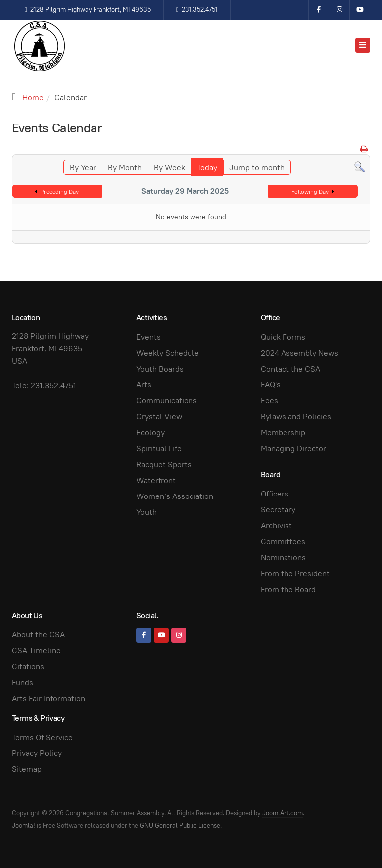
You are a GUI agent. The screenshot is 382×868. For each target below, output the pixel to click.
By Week (169, 168)
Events (148, 337)
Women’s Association (175, 496)
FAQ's (271, 385)
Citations (28, 667)
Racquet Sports (164, 464)
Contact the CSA (290, 369)
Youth (146, 512)
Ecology (150, 433)
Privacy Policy (37, 753)
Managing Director (293, 448)
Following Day (310, 191)
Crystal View (159, 417)
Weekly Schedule (168, 353)
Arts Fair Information (48, 698)
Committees (283, 542)
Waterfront (156, 480)
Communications (167, 401)
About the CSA (38, 635)
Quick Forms (283, 337)
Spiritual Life (159, 448)
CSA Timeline (36, 651)
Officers (275, 494)
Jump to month (257, 168)
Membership (283, 433)
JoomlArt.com (283, 813)
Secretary (278, 510)
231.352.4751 (197, 10)
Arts (144, 385)
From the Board (288, 589)
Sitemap (27, 769)
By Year (83, 168)
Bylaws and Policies (296, 417)
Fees (269, 401)
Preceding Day (59, 191)
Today (207, 168)
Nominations (283, 558)
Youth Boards (160, 369)
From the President (295, 573)
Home (33, 97)
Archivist (276, 526)
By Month (125, 168)
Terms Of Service (42, 737)
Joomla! (24, 825)
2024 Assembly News (299, 353)
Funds (23, 682)
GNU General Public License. (181, 825)
